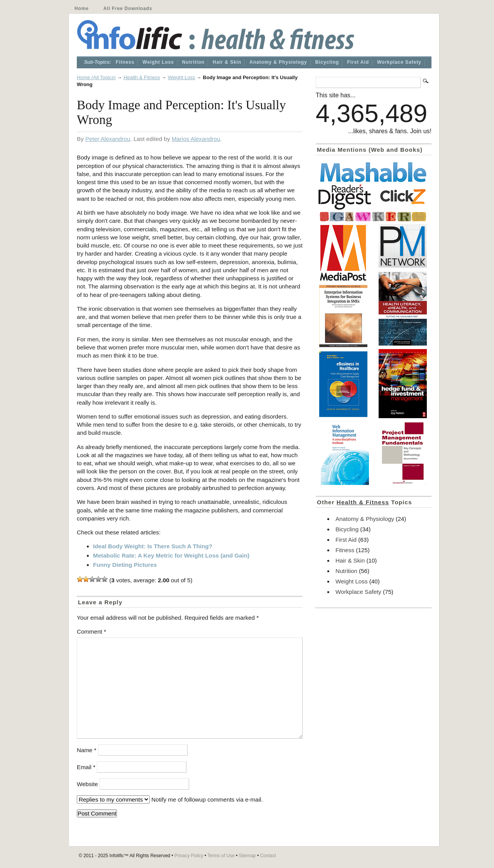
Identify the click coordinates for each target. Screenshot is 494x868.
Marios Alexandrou (196, 139)
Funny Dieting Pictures (125, 565)
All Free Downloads (128, 8)
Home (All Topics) (96, 77)
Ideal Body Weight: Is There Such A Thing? (153, 546)
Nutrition (193, 62)
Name (87, 750)
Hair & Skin (227, 62)
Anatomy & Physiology (278, 62)
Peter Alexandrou (108, 139)
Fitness (125, 62)
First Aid (358, 62)
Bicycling (327, 62)
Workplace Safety (399, 62)
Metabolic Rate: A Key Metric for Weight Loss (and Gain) (171, 555)
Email (86, 767)
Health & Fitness (142, 77)
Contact (268, 856)
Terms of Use (221, 856)
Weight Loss (158, 62)
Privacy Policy (189, 856)
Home (82, 8)
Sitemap (247, 856)
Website (87, 784)
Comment (91, 632)
